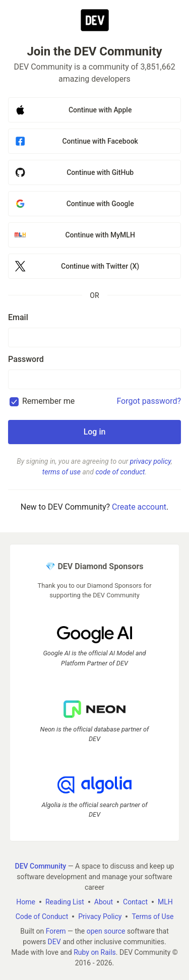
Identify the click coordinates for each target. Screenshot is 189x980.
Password (26, 359)
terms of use (61, 472)
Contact (135, 901)
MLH (165, 901)
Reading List (65, 901)
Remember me (48, 401)
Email (18, 317)
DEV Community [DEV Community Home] (41, 866)
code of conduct (120, 472)
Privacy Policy (100, 916)
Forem (56, 931)
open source (106, 931)
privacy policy (150, 461)
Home (26, 901)
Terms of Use (152, 916)
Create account (139, 507)
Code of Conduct (42, 916)
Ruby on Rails (95, 952)
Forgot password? (149, 401)
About (104, 901)
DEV (54, 941)
